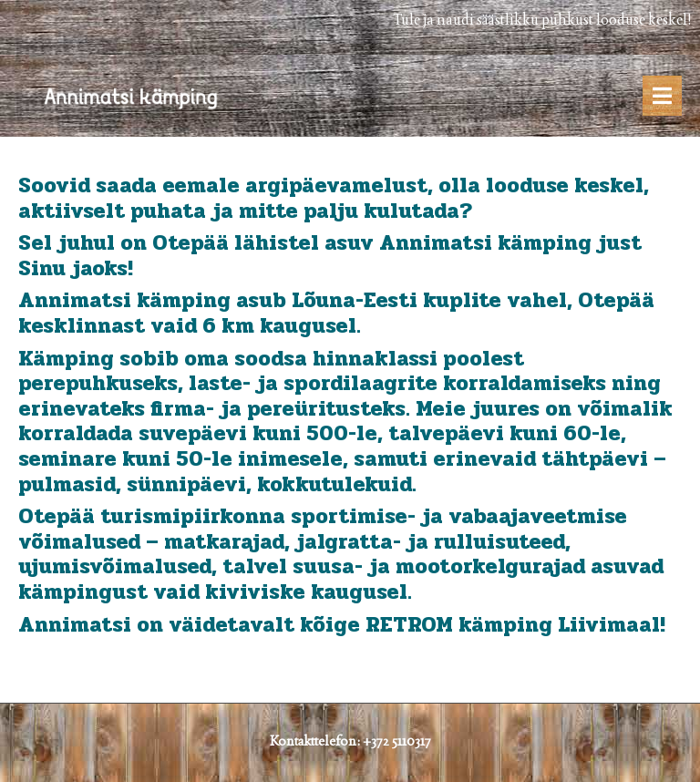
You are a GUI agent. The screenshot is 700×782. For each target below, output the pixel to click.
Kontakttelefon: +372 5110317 (350, 741)
